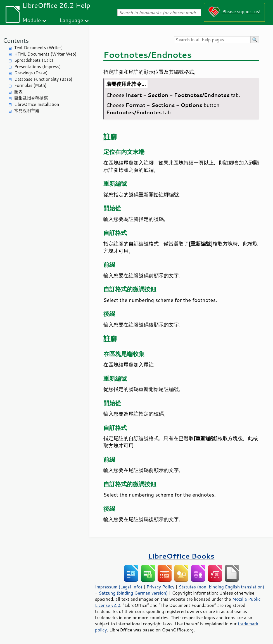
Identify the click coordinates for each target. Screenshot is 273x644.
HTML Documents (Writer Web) (45, 54)
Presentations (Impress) (37, 67)
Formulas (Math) (30, 85)
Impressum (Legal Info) (119, 587)
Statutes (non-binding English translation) (221, 587)
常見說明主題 (27, 110)
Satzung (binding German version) (133, 593)
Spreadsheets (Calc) (34, 60)
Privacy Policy (160, 587)
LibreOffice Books (181, 556)
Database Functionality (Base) (43, 79)
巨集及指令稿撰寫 (31, 98)
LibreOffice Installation (37, 104)
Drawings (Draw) (31, 73)
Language (72, 20)
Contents (16, 40)
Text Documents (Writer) (39, 48)
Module (32, 20)
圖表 (18, 92)
